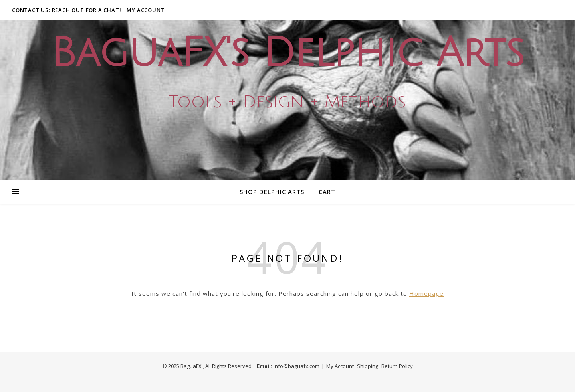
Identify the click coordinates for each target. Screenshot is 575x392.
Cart (327, 192)
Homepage (426, 293)
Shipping (368, 366)
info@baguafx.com (296, 366)
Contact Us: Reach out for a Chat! (66, 10)
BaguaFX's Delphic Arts (287, 53)
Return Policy (397, 366)
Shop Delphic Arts (272, 192)
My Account (146, 10)
